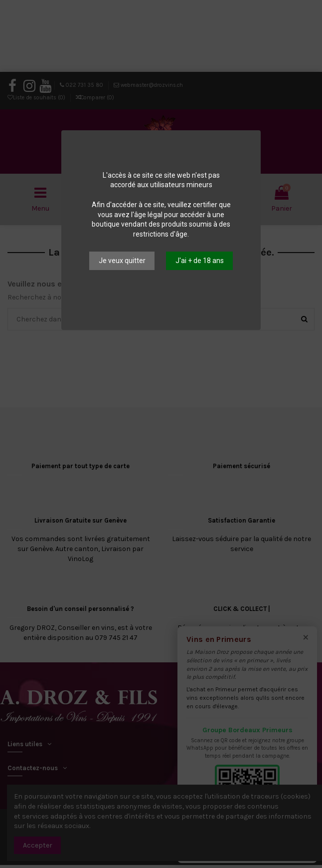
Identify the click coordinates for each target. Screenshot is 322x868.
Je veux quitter (122, 261)
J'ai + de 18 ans (200, 261)
